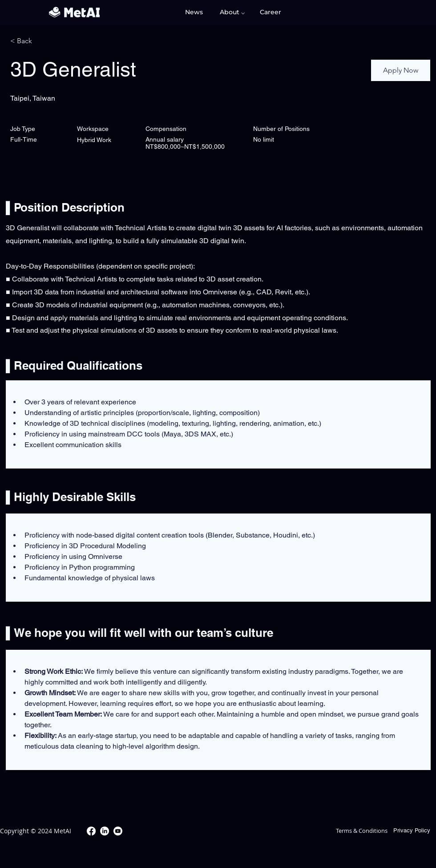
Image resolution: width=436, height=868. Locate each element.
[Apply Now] (401, 70)
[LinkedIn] (105, 831)
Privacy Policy (412, 830)
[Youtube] (118, 831)
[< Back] (42, 41)
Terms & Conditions (362, 831)
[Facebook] (91, 831)
